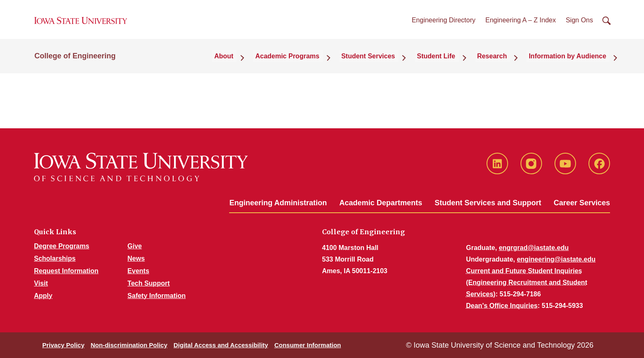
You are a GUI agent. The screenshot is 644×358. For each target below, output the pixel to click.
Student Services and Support (488, 203)
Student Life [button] (450, 63)
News (136, 258)
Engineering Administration (278, 203)
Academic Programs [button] (312, 63)
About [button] (254, 63)
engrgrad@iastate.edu (534, 248)
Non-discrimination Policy (129, 345)
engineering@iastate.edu (556, 259)
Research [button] (501, 63)
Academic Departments (381, 203)
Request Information (66, 271)
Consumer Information (308, 345)
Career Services (582, 203)
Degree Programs (62, 246)
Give (135, 246)
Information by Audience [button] (571, 63)
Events (138, 271)
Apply (43, 296)
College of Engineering (75, 63)
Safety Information (157, 296)
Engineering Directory (443, 24)
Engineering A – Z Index (521, 24)
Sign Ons (579, 24)
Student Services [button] (387, 63)
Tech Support (149, 283)
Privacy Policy (63, 345)
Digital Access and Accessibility (221, 345)
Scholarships (55, 258)
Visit (41, 283)
